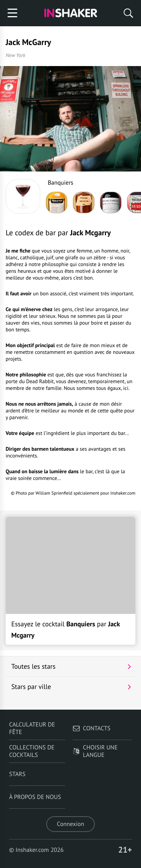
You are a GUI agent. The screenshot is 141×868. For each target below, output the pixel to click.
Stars (17, 774)
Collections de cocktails (32, 751)
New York (15, 55)
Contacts (92, 728)
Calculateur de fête (32, 728)
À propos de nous (35, 797)
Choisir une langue (95, 751)
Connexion (70, 824)
